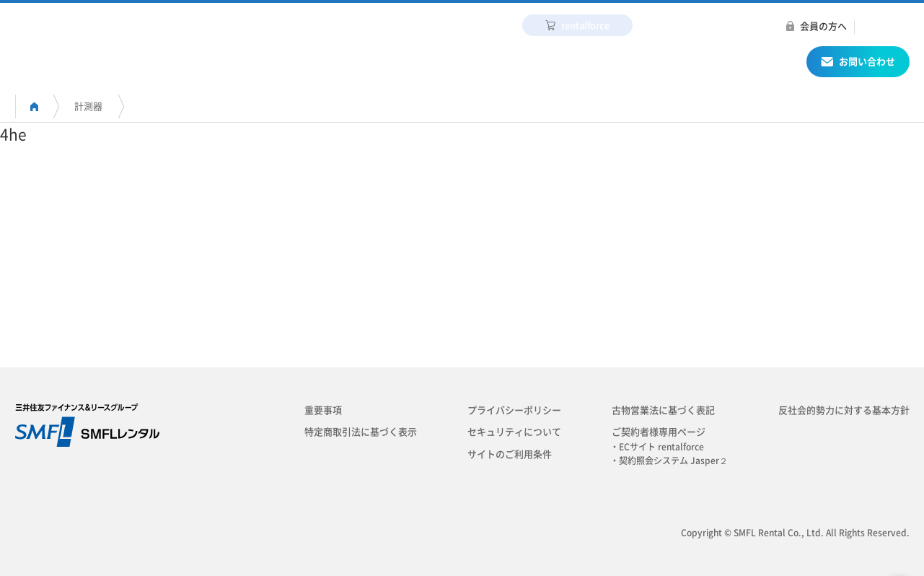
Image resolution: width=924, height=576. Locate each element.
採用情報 (666, 26)
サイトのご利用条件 (510, 454)
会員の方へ (823, 26)
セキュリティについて (514, 432)
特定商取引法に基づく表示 (361, 432)
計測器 (88, 106)
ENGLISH (882, 26)
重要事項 (323, 410)
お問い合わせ (858, 64)
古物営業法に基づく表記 (663, 410)
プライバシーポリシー (514, 410)
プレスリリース (746, 26)
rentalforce (577, 25)
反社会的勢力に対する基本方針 (844, 410)
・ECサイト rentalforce (661, 447)
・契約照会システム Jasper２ (673, 461)
